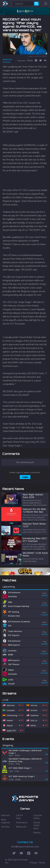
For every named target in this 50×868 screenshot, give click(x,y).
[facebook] (36, 61)
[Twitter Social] (14, 854)
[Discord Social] (29, 854)
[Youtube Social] (21, 854)
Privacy (33, 863)
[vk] (45, 61)
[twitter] (41, 61)
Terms (42, 863)
